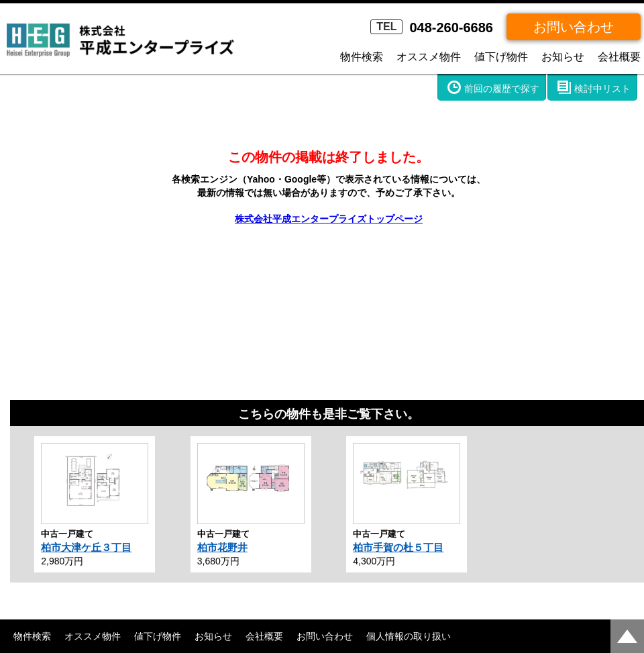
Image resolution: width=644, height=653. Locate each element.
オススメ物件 (429, 57)
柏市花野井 (222, 547)
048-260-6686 (432, 28)
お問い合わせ (574, 27)
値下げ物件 (501, 57)
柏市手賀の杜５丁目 (398, 547)
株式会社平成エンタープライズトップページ (329, 219)
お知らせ (563, 57)
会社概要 (619, 57)
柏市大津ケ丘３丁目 (86, 547)
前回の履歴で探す (502, 89)
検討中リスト (602, 89)
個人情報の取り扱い (409, 636)
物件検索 (362, 57)
